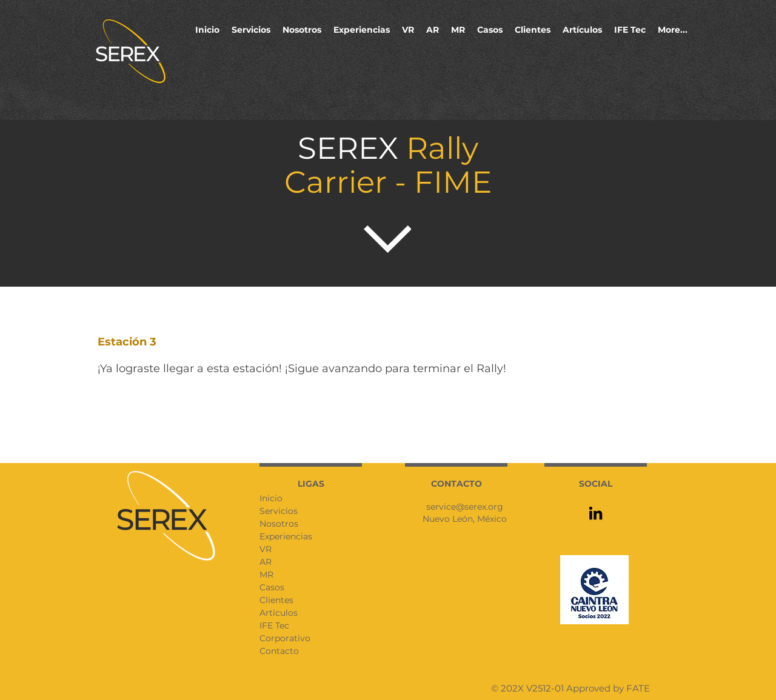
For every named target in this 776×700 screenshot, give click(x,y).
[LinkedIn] (596, 513)
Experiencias (286, 536)
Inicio (271, 498)
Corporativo (285, 638)
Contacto (279, 651)
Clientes (276, 600)
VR (266, 549)
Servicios (279, 511)
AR (266, 562)
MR (266, 575)
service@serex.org (465, 507)
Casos (272, 587)
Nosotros (279, 524)
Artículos (279, 613)
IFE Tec (274, 625)
